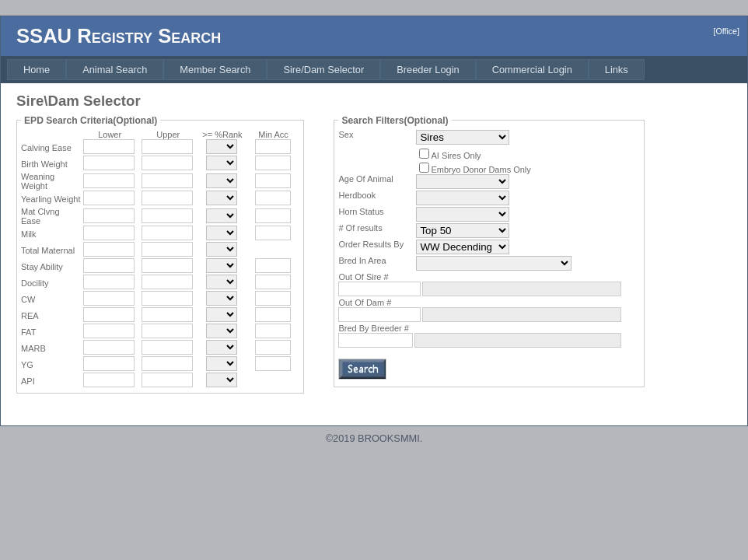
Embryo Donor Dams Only (481, 170)
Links (617, 70)
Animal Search (115, 70)
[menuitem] (37, 70)
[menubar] (326, 70)
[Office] (726, 31)
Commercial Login (532, 70)
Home (37, 70)
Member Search (215, 70)
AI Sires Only (456, 156)
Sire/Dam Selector (323, 70)
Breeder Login (428, 70)
